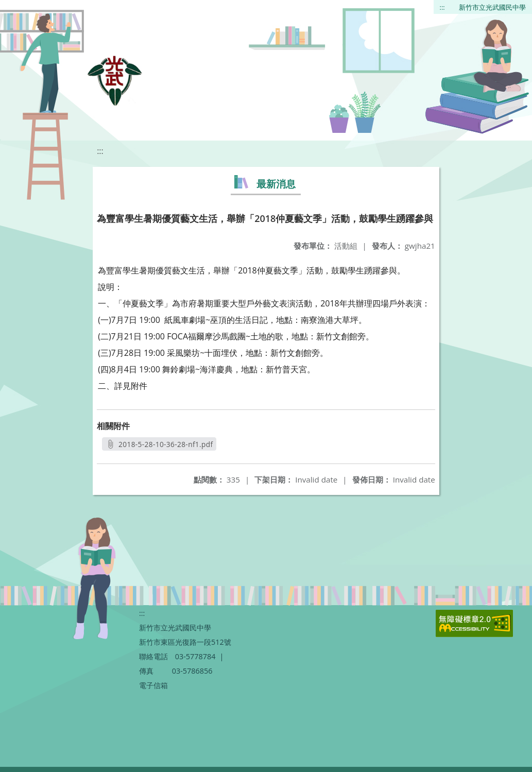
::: (442, 7)
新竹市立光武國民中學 (492, 7)
